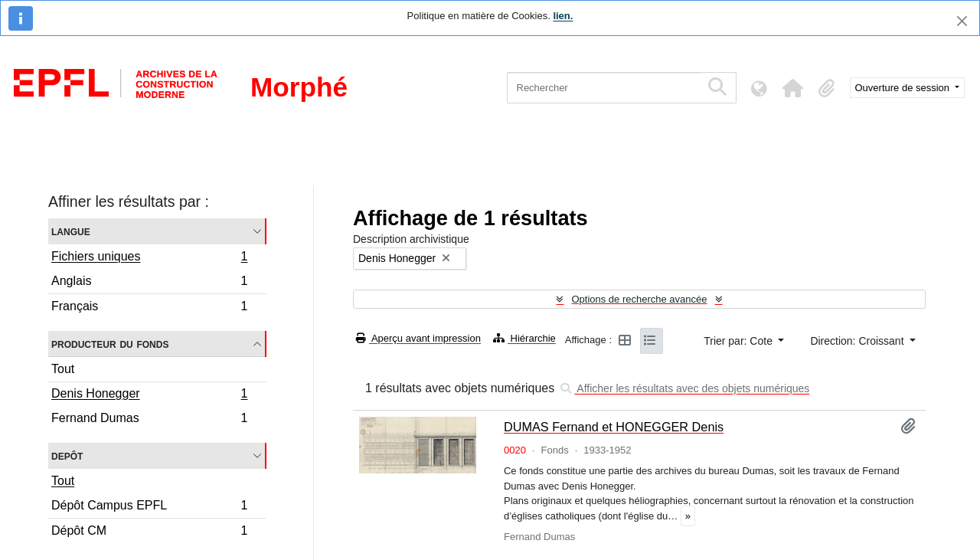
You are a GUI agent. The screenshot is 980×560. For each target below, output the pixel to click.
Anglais (149, 283)
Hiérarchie (524, 338)
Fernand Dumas (149, 420)
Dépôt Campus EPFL (149, 508)
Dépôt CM (149, 532)
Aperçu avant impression (418, 338)
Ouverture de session (904, 88)
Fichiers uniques (149, 258)
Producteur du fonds (110, 344)
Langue (71, 231)
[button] (793, 88)
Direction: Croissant (858, 341)
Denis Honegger (149, 395)
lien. (563, 16)
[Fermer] (962, 21)
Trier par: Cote (740, 341)
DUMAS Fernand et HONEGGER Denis (614, 427)
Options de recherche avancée (639, 299)
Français (149, 308)
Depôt (67, 455)
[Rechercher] (604, 88)
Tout (63, 369)
